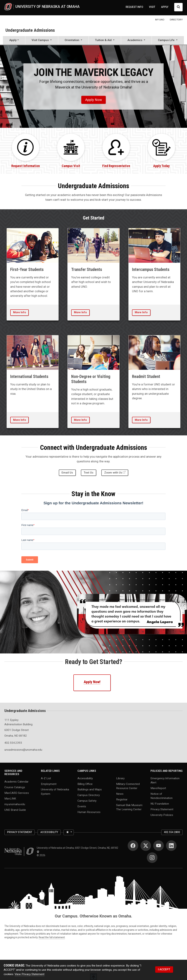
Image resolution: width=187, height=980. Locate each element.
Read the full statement (52, 937)
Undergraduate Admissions (30, 30)
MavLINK (10, 799)
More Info (20, 312)
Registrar (122, 799)
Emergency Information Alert (165, 780)
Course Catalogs (15, 787)
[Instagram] (152, 858)
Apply (13, 40)
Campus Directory (89, 795)
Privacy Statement (162, 809)
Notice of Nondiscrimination (162, 796)
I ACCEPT (164, 969)
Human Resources (89, 812)
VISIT (152, 7)
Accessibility (85, 778)
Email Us (67, 473)
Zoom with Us (113, 473)
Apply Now (94, 100)
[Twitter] (146, 846)
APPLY (165, 7)
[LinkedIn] (171, 846)
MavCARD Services (17, 793)
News (120, 794)
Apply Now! (92, 682)
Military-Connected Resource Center (128, 786)
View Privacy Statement (29, 974)
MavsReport (158, 788)
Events (82, 806)
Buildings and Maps (90, 789)
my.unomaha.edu (15, 804)
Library (120, 778)
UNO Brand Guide (15, 810)
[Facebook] (133, 846)
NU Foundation (160, 804)
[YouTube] (159, 846)
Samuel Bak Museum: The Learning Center (129, 807)
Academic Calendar (16, 782)
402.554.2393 (13, 743)
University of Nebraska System (55, 792)
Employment (49, 784)
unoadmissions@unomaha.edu (20, 750)
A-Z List (46, 778)
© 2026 (42, 855)
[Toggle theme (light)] (69, 832)
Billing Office (85, 784)
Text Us (88, 473)
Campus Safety (87, 801)
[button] (42, 41)
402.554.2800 (172, 832)
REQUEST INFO (134, 7)
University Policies (162, 815)
